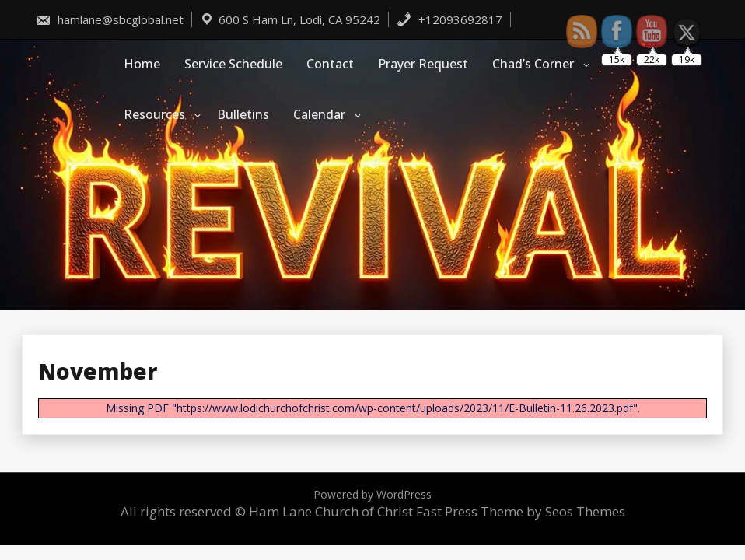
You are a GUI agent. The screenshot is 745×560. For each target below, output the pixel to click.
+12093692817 (449, 19)
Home (142, 64)
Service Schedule (233, 64)
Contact (330, 64)
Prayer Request (423, 64)
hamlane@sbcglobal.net (109, 19)
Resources (154, 114)
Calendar (319, 114)
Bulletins (243, 114)
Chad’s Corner (533, 64)
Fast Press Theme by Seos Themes (521, 511)
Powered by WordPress (372, 494)
